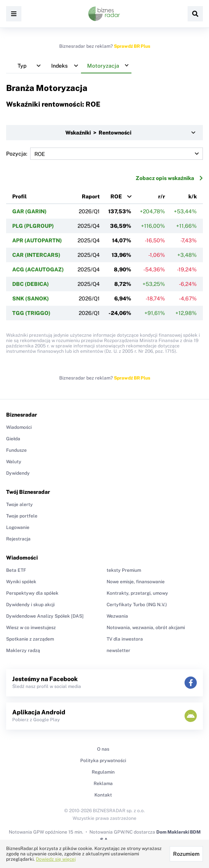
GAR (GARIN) (29, 211)
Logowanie (18, 527)
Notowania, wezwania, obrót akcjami (146, 628)
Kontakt (103, 795)
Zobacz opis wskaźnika (169, 178)
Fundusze (16, 450)
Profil (19, 196)
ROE (116, 196)
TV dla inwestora (125, 639)
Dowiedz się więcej (56, 859)
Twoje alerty (19, 505)
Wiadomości (19, 427)
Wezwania (117, 616)
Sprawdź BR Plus (132, 46)
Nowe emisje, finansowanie (136, 582)
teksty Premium (124, 570)
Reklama (103, 784)
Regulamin (103, 772)
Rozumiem (186, 854)
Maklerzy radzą (23, 651)
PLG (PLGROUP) (33, 226)
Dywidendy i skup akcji (30, 605)
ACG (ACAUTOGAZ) (38, 269)
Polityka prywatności (103, 761)
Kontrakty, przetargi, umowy (137, 593)
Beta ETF (16, 570)
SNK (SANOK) (31, 299)
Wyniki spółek (21, 582)
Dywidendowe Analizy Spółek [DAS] (45, 616)
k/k (193, 196)
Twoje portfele (22, 516)
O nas (103, 749)
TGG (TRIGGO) (31, 313)
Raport (91, 196)
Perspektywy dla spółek (32, 593)
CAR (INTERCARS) (36, 255)
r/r (162, 196)
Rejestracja (18, 539)
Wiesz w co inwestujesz (31, 628)
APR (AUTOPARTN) (37, 240)
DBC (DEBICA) (31, 284)
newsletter (118, 651)
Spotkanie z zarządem (30, 639)
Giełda (13, 439)
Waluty (14, 462)
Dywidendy (18, 473)
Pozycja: (104, 154)
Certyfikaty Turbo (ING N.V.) (137, 605)
